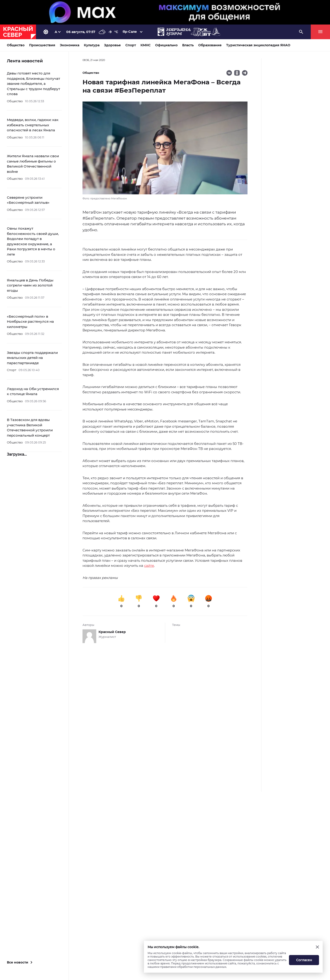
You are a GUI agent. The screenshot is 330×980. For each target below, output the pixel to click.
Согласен (304, 960)
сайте (149, 566)
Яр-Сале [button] (130, 32)
